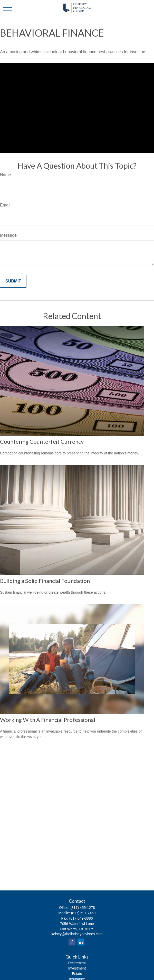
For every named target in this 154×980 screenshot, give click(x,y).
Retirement (77, 963)
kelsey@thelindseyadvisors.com (77, 934)
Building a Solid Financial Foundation (45, 581)
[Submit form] (13, 281)
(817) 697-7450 (83, 913)
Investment (77, 968)
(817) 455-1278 (83, 908)
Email (5, 205)
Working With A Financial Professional (48, 720)
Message (8, 235)
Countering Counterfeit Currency (42, 442)
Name (6, 175)
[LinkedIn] (81, 942)
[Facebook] (72, 942)
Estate (77, 974)
